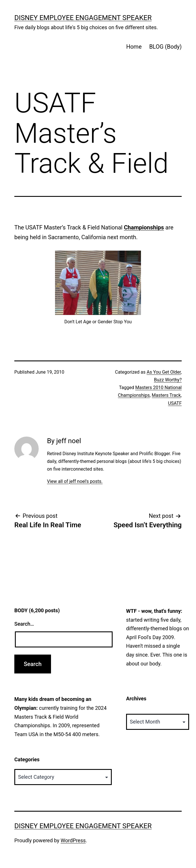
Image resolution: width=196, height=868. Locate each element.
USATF (175, 403)
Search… (24, 624)
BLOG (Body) (165, 47)
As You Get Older (164, 372)
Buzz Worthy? (168, 380)
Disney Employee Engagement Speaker (83, 18)
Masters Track (166, 395)
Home (134, 47)
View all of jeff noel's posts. (75, 481)
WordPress (73, 840)
